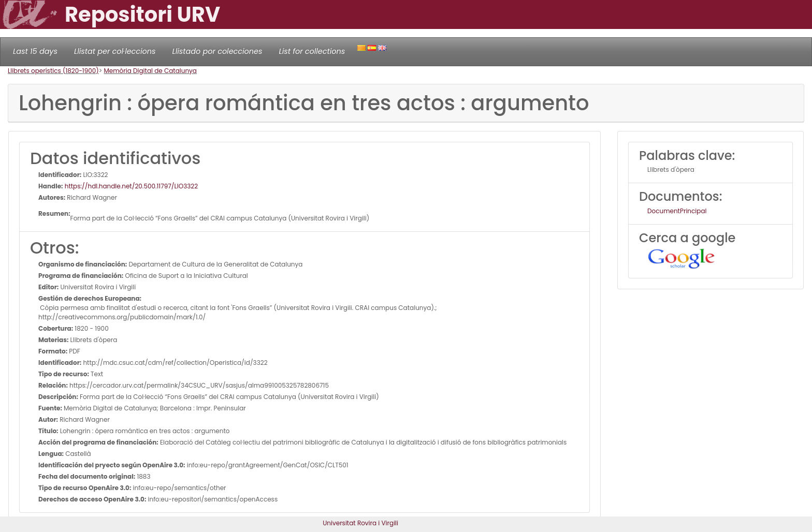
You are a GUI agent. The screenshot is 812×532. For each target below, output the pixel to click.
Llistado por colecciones (218, 51)
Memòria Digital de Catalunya (150, 71)
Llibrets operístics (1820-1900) (53, 71)
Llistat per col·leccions (115, 51)
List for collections (312, 51)
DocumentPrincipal (677, 211)
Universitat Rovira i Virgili (360, 523)
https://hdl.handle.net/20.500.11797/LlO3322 (131, 186)
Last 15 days (35, 51)
